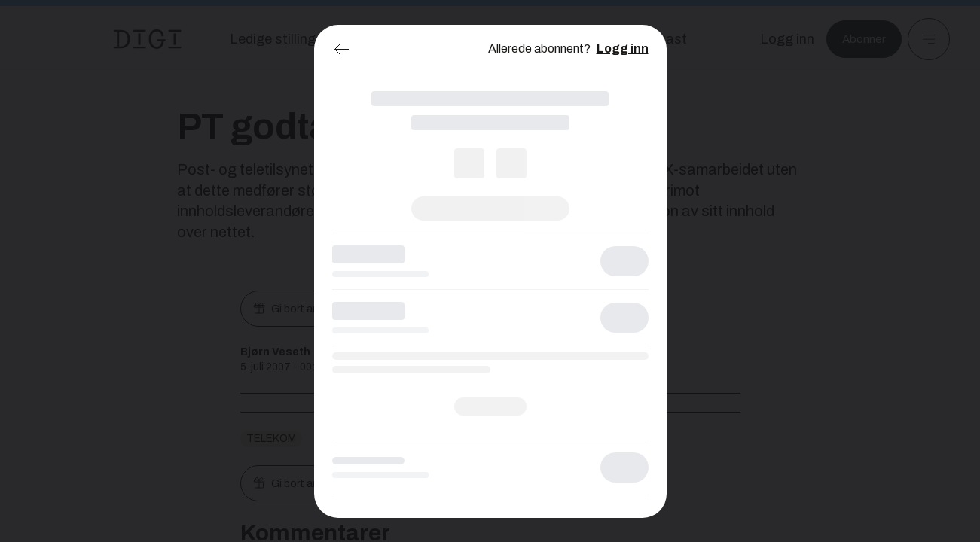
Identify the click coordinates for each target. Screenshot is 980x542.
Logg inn (623, 49)
